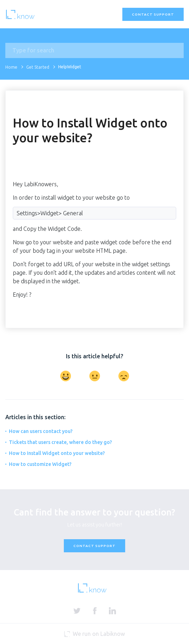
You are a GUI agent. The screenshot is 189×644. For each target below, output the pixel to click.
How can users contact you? (41, 431)
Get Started (38, 67)
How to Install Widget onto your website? (57, 453)
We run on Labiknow (94, 634)
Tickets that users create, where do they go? (60, 442)
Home (11, 67)
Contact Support (153, 14)
